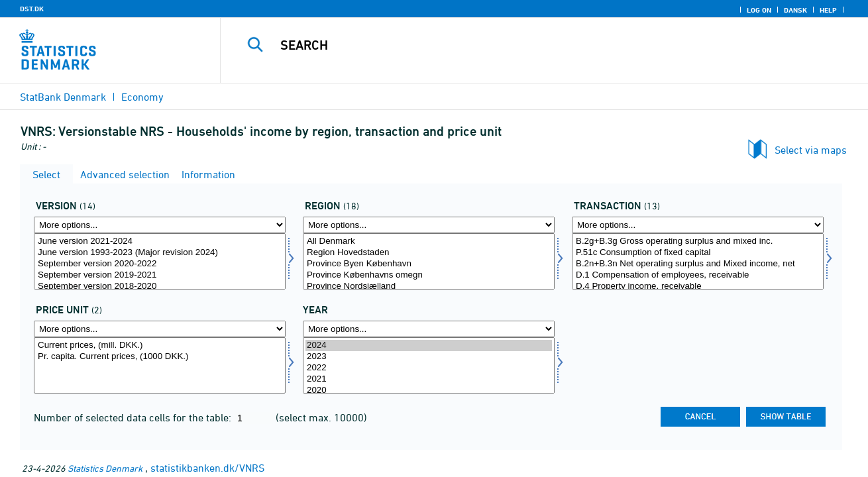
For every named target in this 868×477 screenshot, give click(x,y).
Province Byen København (429, 264)
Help (828, 10)
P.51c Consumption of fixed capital (698, 253)
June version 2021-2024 (160, 241)
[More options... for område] (429, 225)
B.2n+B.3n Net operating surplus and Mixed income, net (698, 264)
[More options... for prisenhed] (160, 329)
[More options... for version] (160, 225)
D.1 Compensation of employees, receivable (698, 275)
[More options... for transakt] (698, 225)
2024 (429, 345)
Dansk (795, 10)
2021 (429, 379)
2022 (429, 368)
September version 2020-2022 (160, 264)
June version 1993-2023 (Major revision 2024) (160, 253)
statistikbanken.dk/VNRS (207, 468)
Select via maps (811, 150)
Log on (759, 10)
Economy (142, 97)
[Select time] (429, 365)
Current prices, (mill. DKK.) (160, 345)
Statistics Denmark (105, 468)
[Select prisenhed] (160, 365)
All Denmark (429, 241)
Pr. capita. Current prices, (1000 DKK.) (160, 357)
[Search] (530, 45)
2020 (429, 391)
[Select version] (160, 261)
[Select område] (429, 261)
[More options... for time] (429, 329)
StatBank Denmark (63, 97)
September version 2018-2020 (160, 287)
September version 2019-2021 (160, 275)
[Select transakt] (698, 261)
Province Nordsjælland (429, 287)
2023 (429, 357)
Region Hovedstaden (429, 253)
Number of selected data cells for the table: (134, 417)
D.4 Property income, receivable (698, 287)
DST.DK (32, 9)
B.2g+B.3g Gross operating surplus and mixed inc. (698, 241)
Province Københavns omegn (429, 275)
